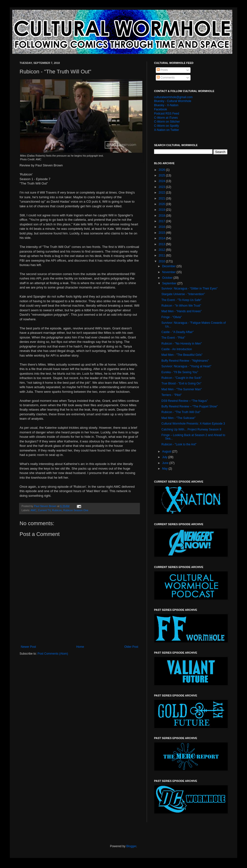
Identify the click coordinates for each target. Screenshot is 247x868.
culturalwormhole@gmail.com (173, 97)
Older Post (131, 647)
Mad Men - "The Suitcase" (178, 418)
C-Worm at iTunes (166, 118)
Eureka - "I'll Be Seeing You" (180, 372)
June (166, 463)
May (165, 469)
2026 (162, 170)
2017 (162, 221)
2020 (162, 204)
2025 (162, 175)
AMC (34, 510)
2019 (162, 210)
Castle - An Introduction (177, 349)
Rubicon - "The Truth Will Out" (181, 412)
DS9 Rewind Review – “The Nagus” (185, 401)
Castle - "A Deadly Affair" (178, 332)
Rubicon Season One (76, 510)
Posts (162, 70)
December (169, 266)
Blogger (131, 846)
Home (80, 647)
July (165, 457)
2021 (162, 198)
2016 (162, 227)
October (168, 278)
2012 (162, 250)
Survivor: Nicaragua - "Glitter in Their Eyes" (190, 289)
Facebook (161, 109)
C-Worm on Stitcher (167, 122)
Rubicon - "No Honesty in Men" (182, 344)
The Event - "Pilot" (173, 338)
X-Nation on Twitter (167, 130)
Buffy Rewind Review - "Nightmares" (185, 361)
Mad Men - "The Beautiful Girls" (182, 355)
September (170, 283)
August (167, 451)
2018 (162, 216)
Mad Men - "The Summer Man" (182, 389)
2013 (162, 244)
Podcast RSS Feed (167, 114)
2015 (162, 233)
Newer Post (28, 647)
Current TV (44, 510)
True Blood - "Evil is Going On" (181, 383)
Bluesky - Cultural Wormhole (173, 101)
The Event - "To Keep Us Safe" (181, 300)
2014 (162, 238)
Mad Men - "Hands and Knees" (182, 311)
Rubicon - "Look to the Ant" (179, 444)
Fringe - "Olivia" (172, 317)
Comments (166, 78)
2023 (162, 187)
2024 (162, 181)
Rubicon (57, 510)
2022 (162, 193)
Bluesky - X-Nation (166, 105)
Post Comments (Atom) (53, 654)
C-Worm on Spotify (166, 126)
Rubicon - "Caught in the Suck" (182, 378)
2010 (162, 261)
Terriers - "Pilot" (172, 395)
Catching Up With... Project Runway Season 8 (191, 429)
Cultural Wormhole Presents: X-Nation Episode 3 (193, 424)
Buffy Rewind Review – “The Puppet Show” (190, 406)
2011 (162, 255)
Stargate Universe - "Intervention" (183, 294)
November (169, 272)
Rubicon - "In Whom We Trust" (181, 306)
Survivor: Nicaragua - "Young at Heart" (186, 366)
